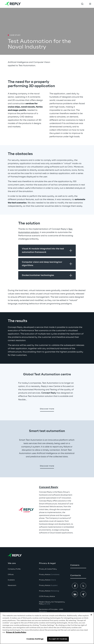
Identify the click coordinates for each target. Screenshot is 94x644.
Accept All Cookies (58, 641)
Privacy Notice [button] (49, 575)
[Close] (91, 617)
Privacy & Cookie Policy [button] (48, 569)
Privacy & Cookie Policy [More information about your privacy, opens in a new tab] (16, 635)
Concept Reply (49, 487)
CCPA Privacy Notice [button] (47, 596)
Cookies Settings (35, 641)
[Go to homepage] (13, 4)
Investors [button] (11, 580)
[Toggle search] (82, 4)
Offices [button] (11, 575)
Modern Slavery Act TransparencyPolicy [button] (52, 603)
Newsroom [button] (12, 585)
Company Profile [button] (14, 569)
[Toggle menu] (90, 4)
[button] (47, 409)
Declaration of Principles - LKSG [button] (51, 610)
